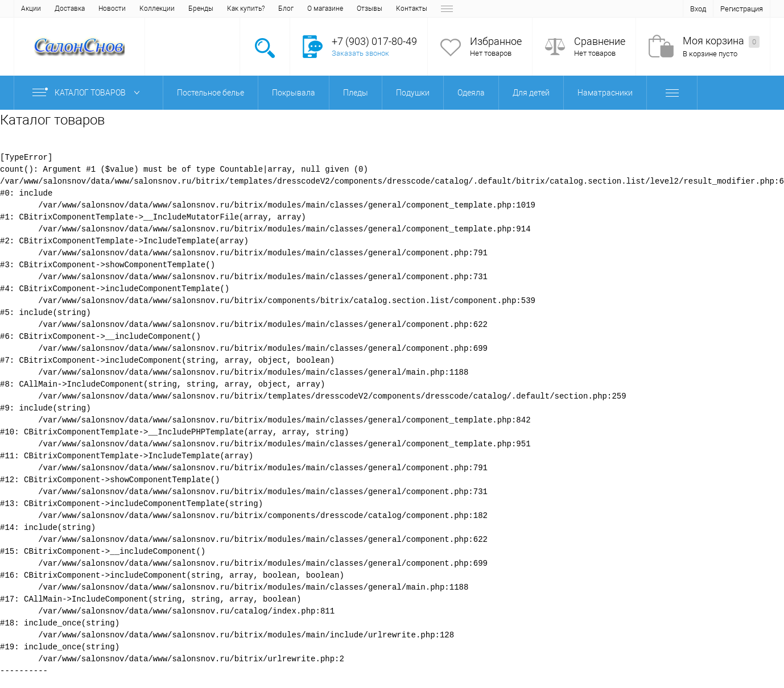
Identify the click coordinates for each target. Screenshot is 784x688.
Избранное (496, 41)
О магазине (325, 9)
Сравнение (600, 41)
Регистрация (742, 9)
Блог (286, 9)
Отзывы (370, 9)
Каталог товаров (88, 93)
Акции (31, 9)
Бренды (201, 9)
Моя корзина (721, 41)
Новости (112, 9)
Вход (698, 9)
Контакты (412, 9)
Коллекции (157, 9)
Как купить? (246, 9)
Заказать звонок (360, 53)
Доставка (70, 9)
